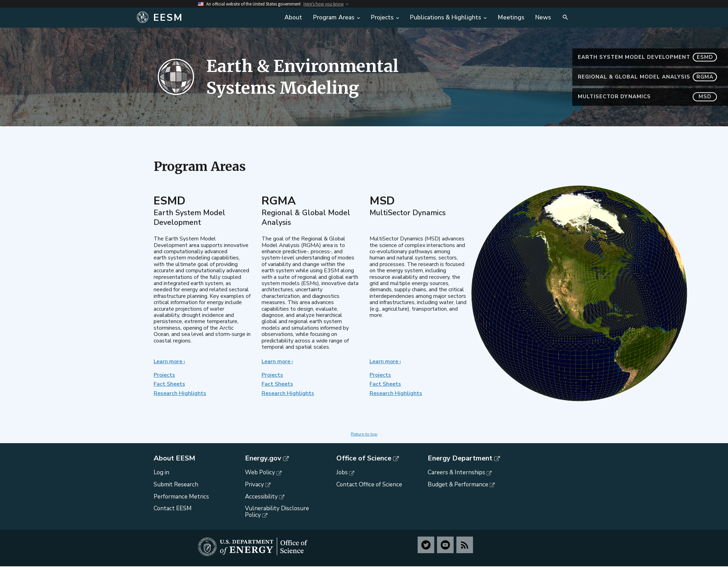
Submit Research (176, 484)
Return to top (364, 434)
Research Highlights (180, 393)
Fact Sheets (169, 384)
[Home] (206, 18)
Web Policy (260, 472)
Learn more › (169, 362)
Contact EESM (173, 508)
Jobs (342, 472)
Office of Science (364, 458)
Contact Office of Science (369, 484)
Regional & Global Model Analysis (647, 77)
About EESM (174, 458)
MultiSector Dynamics (647, 97)
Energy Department (460, 458)
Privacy (254, 484)
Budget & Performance (458, 484)
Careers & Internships (456, 472)
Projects (164, 375)
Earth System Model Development (647, 57)
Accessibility (261, 497)
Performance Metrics (181, 497)
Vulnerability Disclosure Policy (277, 512)
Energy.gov (263, 458)
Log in (161, 472)
